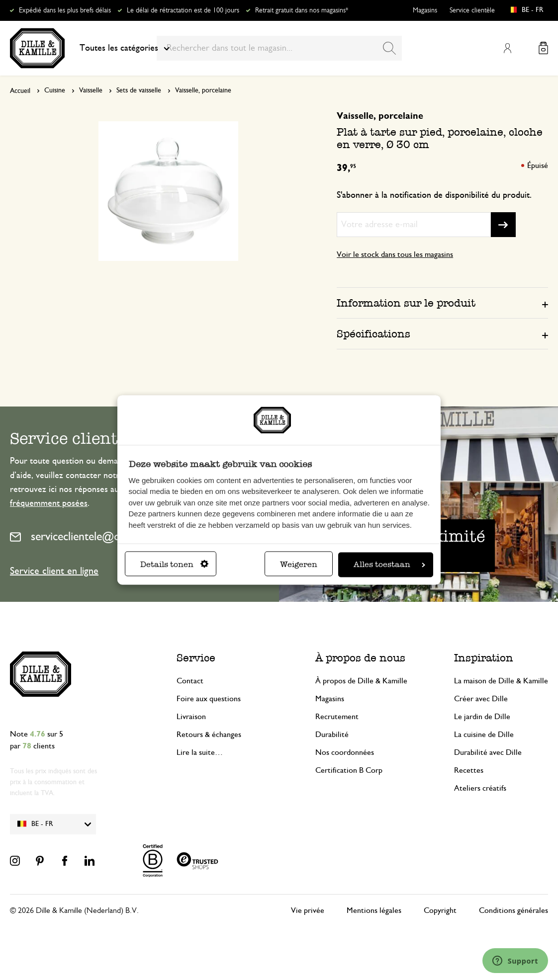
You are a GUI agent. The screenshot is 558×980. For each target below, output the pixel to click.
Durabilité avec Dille (488, 752)
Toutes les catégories (125, 48)
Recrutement (337, 717)
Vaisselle (91, 90)
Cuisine (55, 90)
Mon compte (507, 48)
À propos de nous (360, 658)
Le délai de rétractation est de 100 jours (183, 10)
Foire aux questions (209, 699)
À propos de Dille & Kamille (361, 681)
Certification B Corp (349, 770)
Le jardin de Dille (482, 717)
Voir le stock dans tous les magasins (395, 254)
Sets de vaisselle (139, 90)
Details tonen (174, 565)
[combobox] (279, 48)
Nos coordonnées (345, 752)
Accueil (20, 91)
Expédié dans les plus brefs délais (65, 10)
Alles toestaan (389, 565)
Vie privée (308, 910)
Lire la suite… (200, 752)
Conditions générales (513, 910)
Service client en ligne (54, 571)
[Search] (389, 48)
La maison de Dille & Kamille (501, 681)
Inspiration (484, 658)
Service (196, 658)
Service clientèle (472, 10)
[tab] (442, 303)
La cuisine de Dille (484, 735)
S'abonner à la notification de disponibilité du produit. (434, 195)
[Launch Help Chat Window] (515, 961)
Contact (190, 681)
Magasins (425, 10)
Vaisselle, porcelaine (203, 90)
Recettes (469, 770)
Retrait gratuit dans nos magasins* (302, 10)
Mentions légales (374, 910)
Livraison (191, 717)
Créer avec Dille (481, 699)
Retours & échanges (209, 735)
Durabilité (332, 735)
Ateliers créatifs (480, 788)
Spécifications (373, 334)
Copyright (440, 910)
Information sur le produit (406, 303)
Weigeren (299, 565)
